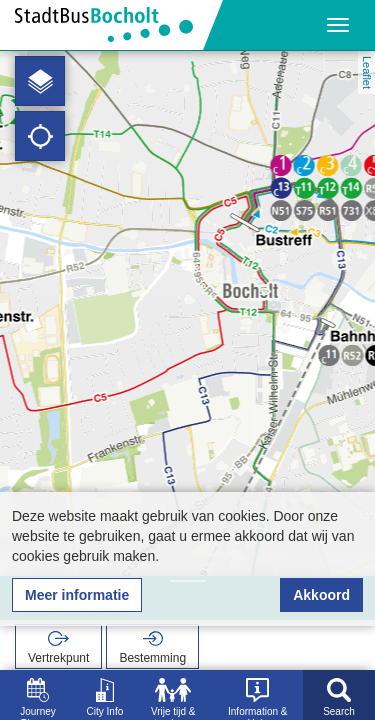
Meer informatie (77, 595)
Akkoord (321, 595)
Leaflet (367, 72)
